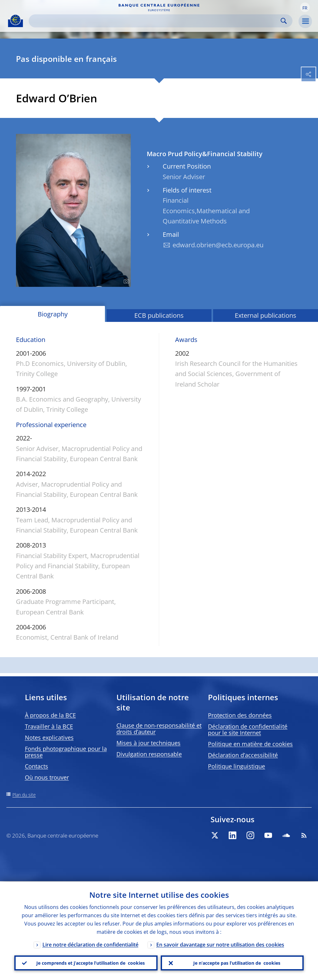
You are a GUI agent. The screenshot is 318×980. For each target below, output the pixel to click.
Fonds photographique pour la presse (66, 752)
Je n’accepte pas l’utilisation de (237, 963)
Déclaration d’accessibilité (243, 755)
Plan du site (24, 795)
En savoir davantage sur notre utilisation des (220, 944)
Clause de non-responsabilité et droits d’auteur (159, 729)
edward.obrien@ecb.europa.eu (218, 245)
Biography (53, 314)
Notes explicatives (49, 737)
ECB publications (159, 315)
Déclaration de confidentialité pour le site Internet (248, 730)
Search (284, 21)
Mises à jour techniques (148, 743)
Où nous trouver (47, 777)
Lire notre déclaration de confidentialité (90, 944)
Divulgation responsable (149, 754)
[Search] (155, 21)
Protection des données (240, 715)
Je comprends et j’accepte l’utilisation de (91, 963)
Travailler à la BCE (49, 726)
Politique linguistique (237, 766)
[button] (305, 7)
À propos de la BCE (50, 715)
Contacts (37, 766)
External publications (266, 315)
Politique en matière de (250, 744)
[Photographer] (126, 281)
